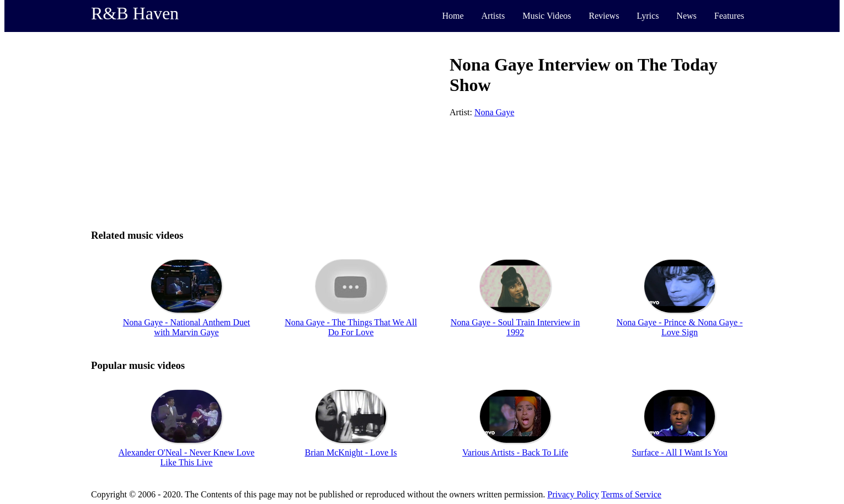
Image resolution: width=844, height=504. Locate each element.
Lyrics (648, 16)
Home (453, 16)
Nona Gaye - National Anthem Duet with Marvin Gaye (187, 327)
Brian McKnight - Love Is (351, 452)
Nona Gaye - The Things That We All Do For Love (351, 327)
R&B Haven (135, 13)
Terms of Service (631, 494)
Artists (493, 16)
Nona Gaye (494, 112)
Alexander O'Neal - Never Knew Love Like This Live (187, 457)
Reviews (604, 16)
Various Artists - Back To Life (515, 452)
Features (729, 16)
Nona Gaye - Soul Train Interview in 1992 (516, 327)
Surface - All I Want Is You (679, 452)
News (686, 16)
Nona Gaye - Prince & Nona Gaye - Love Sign (680, 327)
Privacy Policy (573, 494)
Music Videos (547, 16)
